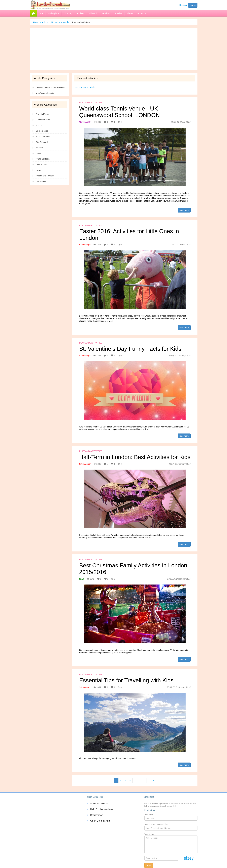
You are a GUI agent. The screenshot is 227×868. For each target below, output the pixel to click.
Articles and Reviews (45, 176)
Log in (193, 5)
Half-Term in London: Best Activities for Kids (135, 457)
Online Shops (42, 131)
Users (39, 153)
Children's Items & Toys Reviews (50, 88)
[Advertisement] (114, 49)
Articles (45, 22)
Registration (97, 815)
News (38, 170)
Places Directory (43, 120)
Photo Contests (43, 159)
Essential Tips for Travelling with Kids (126, 680)
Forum (39, 125)
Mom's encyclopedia (60, 22)
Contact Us (41, 181)
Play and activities (91, 103)
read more (184, 210)
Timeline (40, 148)
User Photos (41, 165)
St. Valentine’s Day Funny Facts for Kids (130, 349)
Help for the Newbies (102, 809)
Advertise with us (99, 803)
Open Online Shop (100, 821)
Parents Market (43, 114)
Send (149, 865)
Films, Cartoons (43, 137)
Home (36, 22)
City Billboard (42, 142)
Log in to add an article (85, 87)
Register (183, 5)
